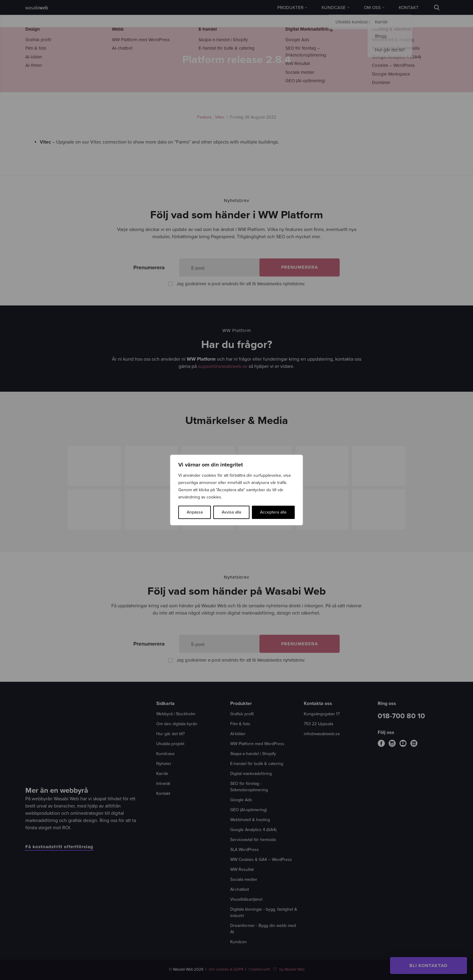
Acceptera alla (273, 512)
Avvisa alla (231, 512)
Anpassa (195, 512)
